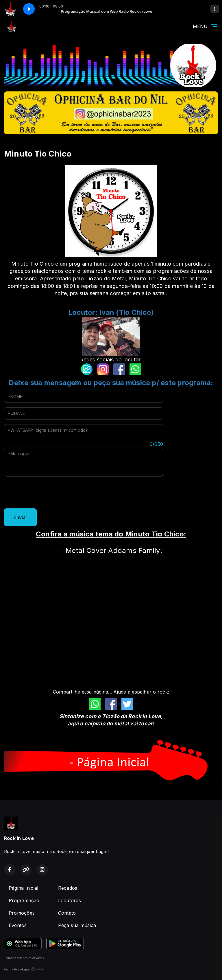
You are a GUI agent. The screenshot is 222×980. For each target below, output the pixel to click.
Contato (67, 913)
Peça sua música (77, 925)
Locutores (70, 900)
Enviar (20, 517)
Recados (68, 888)
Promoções (22, 913)
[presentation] (48, 492)
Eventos (18, 925)
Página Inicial (23, 888)
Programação (24, 900)
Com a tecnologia (24, 969)
